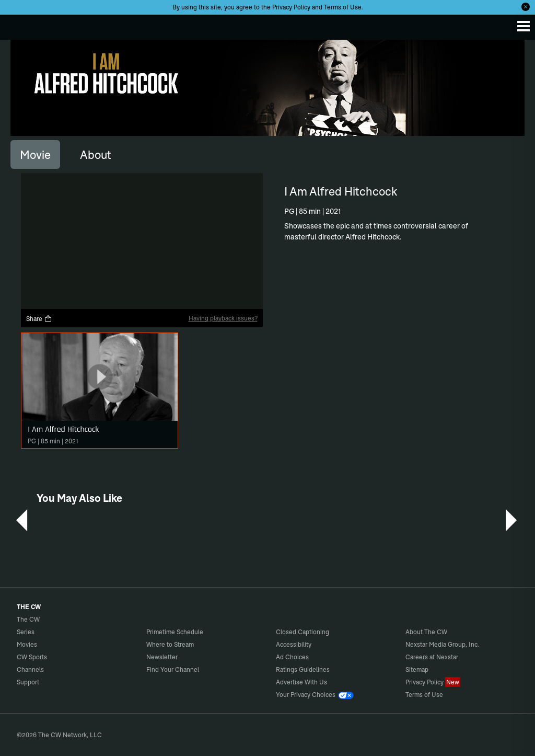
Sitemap (417, 669)
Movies (27, 644)
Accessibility (294, 644)
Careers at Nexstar (432, 657)
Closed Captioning (303, 632)
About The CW (426, 632)
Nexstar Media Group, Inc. (442, 644)
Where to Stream (170, 644)
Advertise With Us (301, 682)
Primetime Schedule (175, 632)
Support (28, 682)
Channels (30, 669)
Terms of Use (343, 7)
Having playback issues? (223, 318)
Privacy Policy (291, 7)
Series (26, 632)
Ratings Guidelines (303, 669)
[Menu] (524, 26)
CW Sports (32, 657)
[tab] (35, 154)
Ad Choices (292, 657)
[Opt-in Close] (526, 7)
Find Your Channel (173, 669)
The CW (18, 25)
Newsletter (162, 657)
